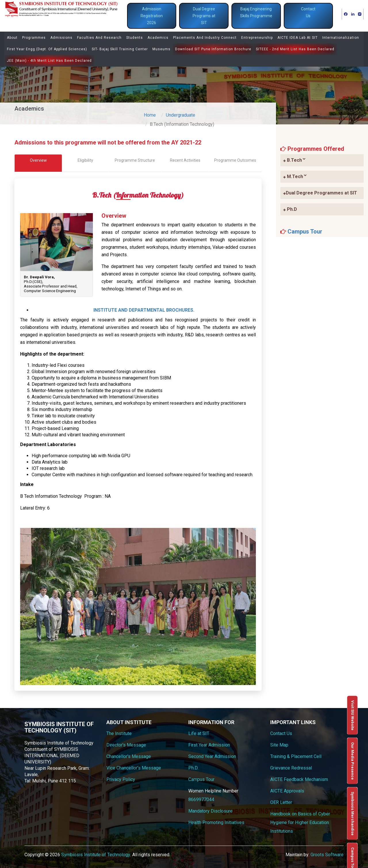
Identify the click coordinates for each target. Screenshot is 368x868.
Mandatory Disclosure (210, 811)
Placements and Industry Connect (205, 38)
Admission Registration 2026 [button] (152, 16)
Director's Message (126, 745)
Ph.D (290, 209)
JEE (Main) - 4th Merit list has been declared (49, 61)
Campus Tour (305, 232)
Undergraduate (181, 115)
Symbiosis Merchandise (353, 814)
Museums (161, 49)
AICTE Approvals (287, 791)
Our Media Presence (353, 761)
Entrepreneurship (257, 38)
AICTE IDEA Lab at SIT (298, 38)
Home (150, 115)
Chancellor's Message (129, 756)
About (12, 38)
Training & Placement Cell (296, 756)
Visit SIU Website (353, 715)
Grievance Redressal (291, 768)
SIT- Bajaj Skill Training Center (120, 49)
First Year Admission (209, 745)
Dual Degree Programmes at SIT (320, 193)
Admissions (61, 38)
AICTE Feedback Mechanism (299, 779)
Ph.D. (193, 768)
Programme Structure (135, 160)
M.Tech (295, 176)
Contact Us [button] (308, 12)
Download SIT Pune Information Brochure (213, 49)
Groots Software (327, 855)
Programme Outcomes (235, 160)
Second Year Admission (212, 756)
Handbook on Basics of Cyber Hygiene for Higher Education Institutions (300, 822)
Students (135, 38)
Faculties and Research (99, 38)
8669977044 (201, 799)
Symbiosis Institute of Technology (96, 855)
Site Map (279, 745)
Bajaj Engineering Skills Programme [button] (256, 12)
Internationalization (341, 38)
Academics (158, 38)
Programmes (34, 38)
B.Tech (294, 160)
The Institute (119, 733)
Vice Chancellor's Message (134, 768)
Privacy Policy (121, 779)
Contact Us (281, 733)
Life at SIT (199, 733)
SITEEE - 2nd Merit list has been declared (295, 49)
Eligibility (85, 160)
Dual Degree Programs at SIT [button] (204, 16)
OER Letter (281, 802)
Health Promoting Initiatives (216, 822)
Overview (38, 160)
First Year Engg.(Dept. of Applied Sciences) (47, 49)
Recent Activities (185, 160)
